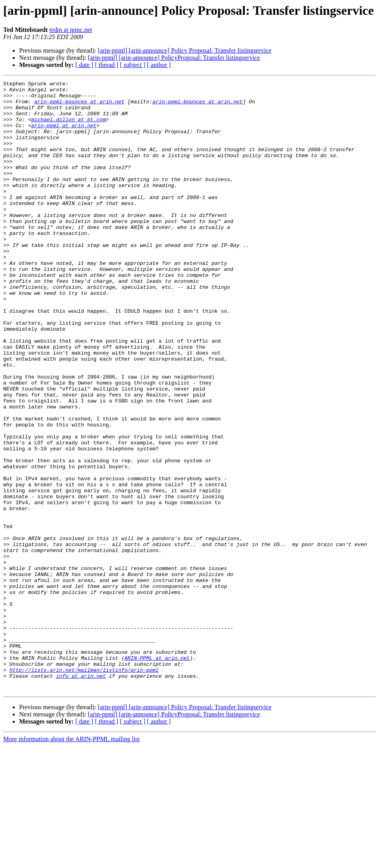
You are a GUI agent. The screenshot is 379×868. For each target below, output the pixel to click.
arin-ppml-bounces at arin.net (79, 106)
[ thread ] (107, 65)
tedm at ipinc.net (71, 30)
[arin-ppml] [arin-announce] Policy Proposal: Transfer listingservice (185, 50)
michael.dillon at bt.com (68, 128)
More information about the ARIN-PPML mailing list (72, 861)
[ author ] (159, 65)
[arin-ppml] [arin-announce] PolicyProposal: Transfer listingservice (174, 58)
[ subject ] (133, 65)
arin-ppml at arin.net (64, 135)
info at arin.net (81, 795)
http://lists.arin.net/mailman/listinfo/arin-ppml (84, 788)
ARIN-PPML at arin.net (157, 774)
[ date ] (84, 65)
